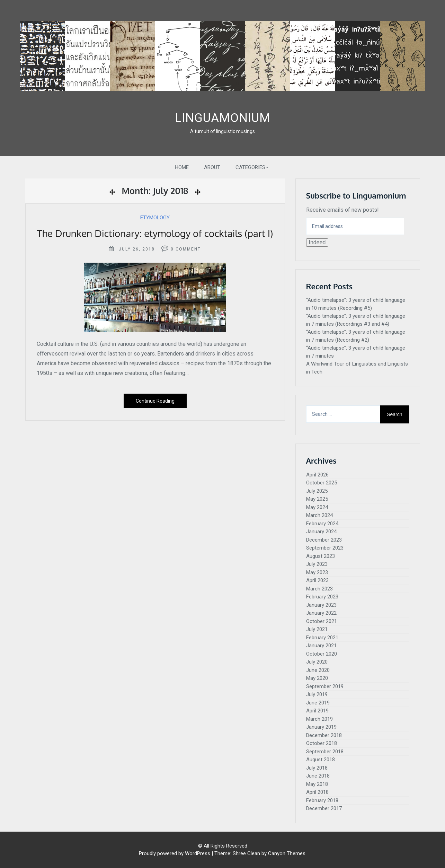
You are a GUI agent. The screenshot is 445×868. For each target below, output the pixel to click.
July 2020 (317, 662)
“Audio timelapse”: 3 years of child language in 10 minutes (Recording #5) (356, 304)
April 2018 (317, 792)
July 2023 (317, 564)
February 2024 (322, 524)
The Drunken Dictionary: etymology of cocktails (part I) (155, 233)
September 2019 (325, 686)
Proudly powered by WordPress (175, 853)
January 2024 (321, 532)
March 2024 (319, 515)
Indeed (317, 242)
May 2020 (317, 678)
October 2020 (322, 654)
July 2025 (317, 491)
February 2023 (322, 597)
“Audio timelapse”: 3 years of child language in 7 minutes (356, 352)
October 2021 (322, 621)
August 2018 (321, 760)
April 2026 (317, 475)
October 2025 (322, 483)
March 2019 (319, 719)
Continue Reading (155, 401)
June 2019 (318, 703)
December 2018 (324, 735)
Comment (188, 249)
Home (182, 167)
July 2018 (317, 768)
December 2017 (324, 808)
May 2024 (317, 507)
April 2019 (317, 711)
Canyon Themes (287, 853)
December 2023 (324, 540)
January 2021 (321, 646)
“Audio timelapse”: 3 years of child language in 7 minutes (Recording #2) (356, 336)
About (212, 167)
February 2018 (322, 800)
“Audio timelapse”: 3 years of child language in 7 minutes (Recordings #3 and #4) (356, 320)
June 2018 (318, 776)
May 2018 (317, 784)
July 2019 (317, 694)
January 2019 (321, 727)
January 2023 (321, 605)
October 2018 (322, 743)
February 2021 (322, 638)
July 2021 (317, 629)
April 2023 (317, 580)
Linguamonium (223, 118)
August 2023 (321, 556)
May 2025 (317, 499)
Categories (250, 167)
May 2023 (317, 572)
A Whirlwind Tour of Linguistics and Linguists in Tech (357, 368)
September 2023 (325, 548)
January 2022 (321, 613)
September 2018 (325, 752)
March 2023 (319, 589)
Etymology (155, 218)
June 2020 (318, 670)
